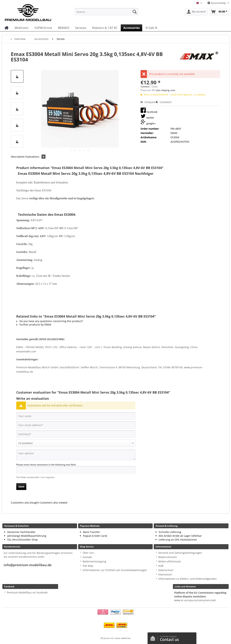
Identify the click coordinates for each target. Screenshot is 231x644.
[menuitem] (107, 13)
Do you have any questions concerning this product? (50, 321)
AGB (161, 566)
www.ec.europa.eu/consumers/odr (195, 600)
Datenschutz (166, 570)
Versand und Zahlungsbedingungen (180, 553)
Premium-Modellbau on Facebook (27, 592)
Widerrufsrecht (167, 557)
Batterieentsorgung (94, 561)
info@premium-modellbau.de (28, 565)
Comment (163, 102)
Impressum (165, 574)
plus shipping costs (166, 90)
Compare (148, 102)
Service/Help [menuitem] (217, 3)
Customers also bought (25, 503)
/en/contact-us (154, 638)
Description (18, 157)
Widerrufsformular (170, 561)
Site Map (88, 566)
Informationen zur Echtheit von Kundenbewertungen (115, 570)
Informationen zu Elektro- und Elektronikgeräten (188, 579)
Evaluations (35, 157)
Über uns (88, 553)
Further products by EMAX (34, 325)
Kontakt (87, 557)
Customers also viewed (53, 503)
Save (21, 486)
